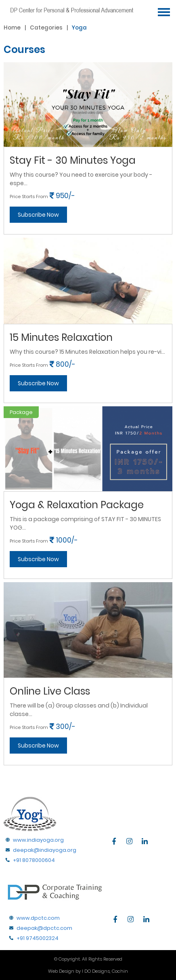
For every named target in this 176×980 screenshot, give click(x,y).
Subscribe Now (38, 215)
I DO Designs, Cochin (105, 971)
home (12, 28)
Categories (46, 28)
